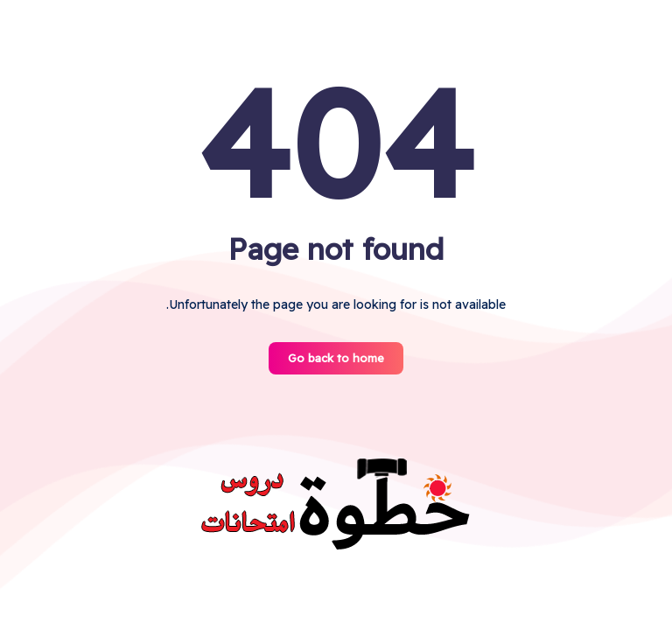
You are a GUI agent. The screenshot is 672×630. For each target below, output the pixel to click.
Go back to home (336, 358)
